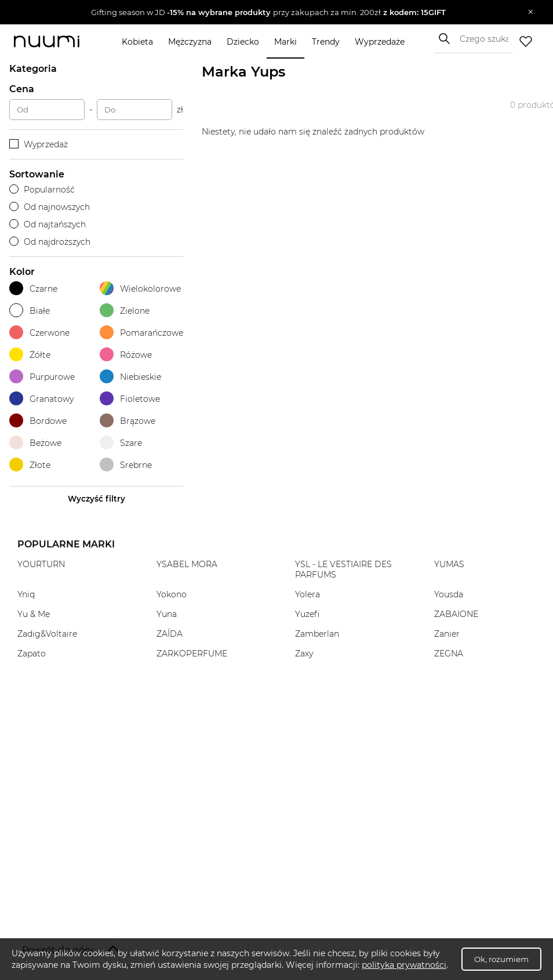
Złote (30, 465)
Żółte (30, 355)
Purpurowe (42, 377)
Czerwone (39, 333)
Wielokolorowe (140, 288)
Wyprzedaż (39, 144)
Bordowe (38, 421)
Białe (30, 311)
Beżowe (35, 443)
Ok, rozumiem (501, 959)
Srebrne (126, 465)
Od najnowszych (50, 207)
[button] (268, 12)
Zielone (125, 311)
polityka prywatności (404, 965)
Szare (121, 443)
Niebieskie (130, 377)
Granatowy (41, 399)
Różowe (126, 355)
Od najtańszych (48, 224)
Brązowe (128, 421)
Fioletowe (130, 399)
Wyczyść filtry (97, 499)
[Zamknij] (531, 12)
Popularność (42, 190)
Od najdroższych (50, 242)
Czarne (33, 288)
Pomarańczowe (141, 333)
